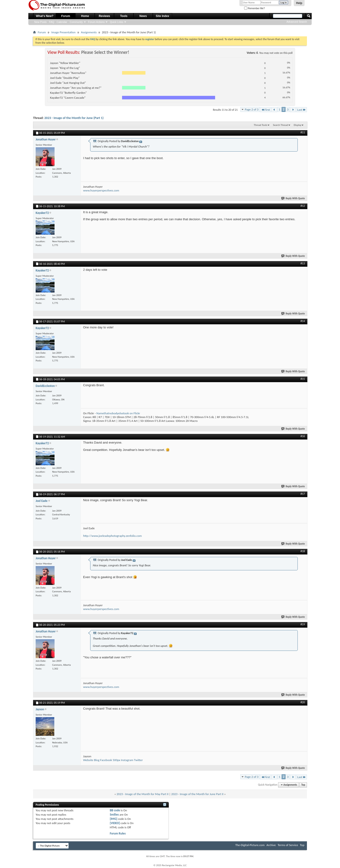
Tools (124, 16)
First (266, 110)
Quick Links (117, 22)
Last (302, 110)
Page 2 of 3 (252, 109)
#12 (303, 206)
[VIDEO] (115, 823)
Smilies (114, 815)
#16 (303, 436)
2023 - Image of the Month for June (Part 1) (74, 118)
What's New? (45, 16)
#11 (303, 132)
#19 (303, 624)
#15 (303, 379)
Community (76, 22)
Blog (97, 760)
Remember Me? (254, 8)
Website (88, 760)
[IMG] (114, 819)
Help (299, 3)
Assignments (89, 32)
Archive (271, 845)
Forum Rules (118, 833)
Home (85, 16)
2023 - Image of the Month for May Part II (143, 794)
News (143, 16)
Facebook (106, 760)
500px (116, 760)
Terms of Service (288, 845)
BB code (115, 810)
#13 (303, 263)
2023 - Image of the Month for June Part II (197, 794)
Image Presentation (63, 32)
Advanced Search (297, 22)
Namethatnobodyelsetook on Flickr (118, 413)
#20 (303, 702)
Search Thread (280, 125)
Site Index (163, 16)
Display (297, 125)
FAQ (52, 22)
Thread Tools (261, 125)
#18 (303, 551)
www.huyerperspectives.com (101, 190)
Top (303, 785)
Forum (66, 16)
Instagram (127, 760)
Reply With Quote (293, 198)
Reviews (104, 16)
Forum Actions (96, 22)
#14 (303, 321)
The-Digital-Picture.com (250, 845)
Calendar (62, 22)
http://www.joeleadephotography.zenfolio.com (113, 536)
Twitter (138, 760)
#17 (303, 494)
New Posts (40, 22)
